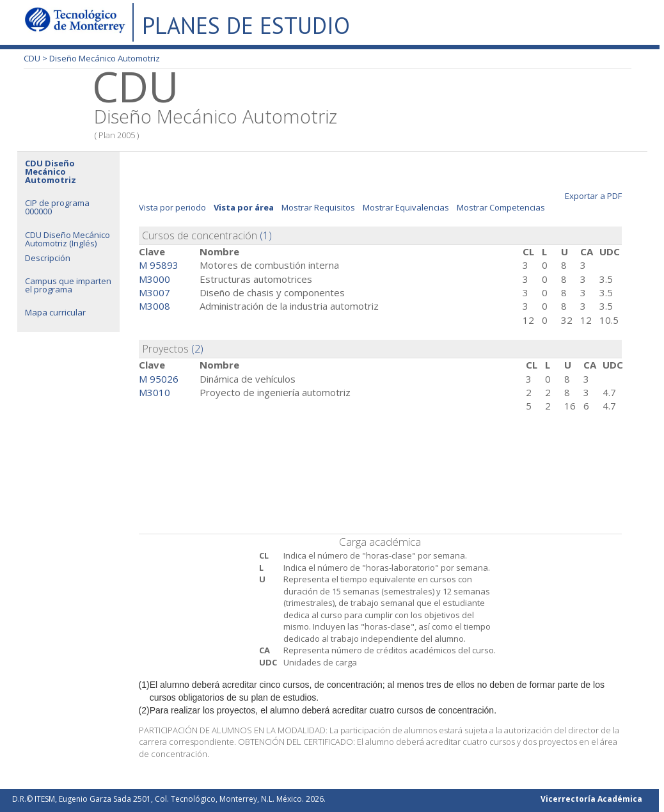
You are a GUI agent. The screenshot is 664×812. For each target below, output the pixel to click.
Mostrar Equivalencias (406, 207)
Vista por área (244, 207)
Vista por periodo (172, 207)
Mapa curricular (55, 312)
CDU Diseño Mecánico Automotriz (51, 171)
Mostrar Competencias (501, 207)
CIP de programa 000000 (57, 207)
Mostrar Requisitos (318, 207)
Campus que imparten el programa (68, 285)
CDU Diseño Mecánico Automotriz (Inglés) (67, 239)
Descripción (48, 258)
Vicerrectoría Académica (591, 799)
